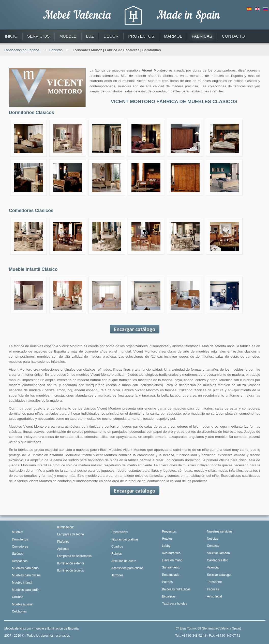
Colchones (19, 611)
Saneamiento (171, 567)
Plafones (63, 542)
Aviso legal (214, 596)
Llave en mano (172, 560)
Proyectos (169, 531)
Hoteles (167, 539)
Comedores (20, 547)
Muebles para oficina (26, 575)
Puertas (167, 582)
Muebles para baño (25, 568)
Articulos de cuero (124, 561)
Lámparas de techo (71, 534)
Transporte (214, 582)
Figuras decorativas (125, 539)
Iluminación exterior (71, 563)
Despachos (20, 561)
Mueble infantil (22, 583)
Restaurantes (171, 553)
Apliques (63, 549)
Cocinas (18, 597)
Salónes (18, 554)
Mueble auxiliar (22, 604)
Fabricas (56, 50)
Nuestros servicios (220, 531)
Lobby (166, 546)
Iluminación (65, 527)
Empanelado (171, 575)
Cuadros (117, 547)
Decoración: (120, 532)
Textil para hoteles (175, 604)
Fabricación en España (21, 50)
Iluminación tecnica (70, 570)
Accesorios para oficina (127, 568)
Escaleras (169, 596)
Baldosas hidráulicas (176, 589)
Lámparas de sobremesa (74, 556)
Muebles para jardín (26, 590)
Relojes (117, 554)
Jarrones (117, 575)
